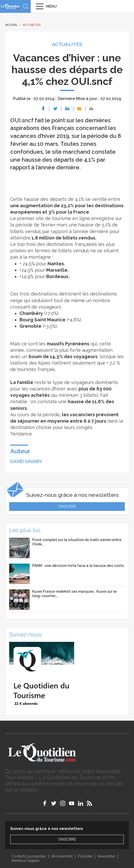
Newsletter (106, 856)
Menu (51, 6)
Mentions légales (26, 861)
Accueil (11, 25)
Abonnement (62, 856)
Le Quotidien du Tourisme (10, 6)
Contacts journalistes (29, 856)
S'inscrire (67, 507)
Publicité (85, 856)
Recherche (26, 6)
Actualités (32, 25)
